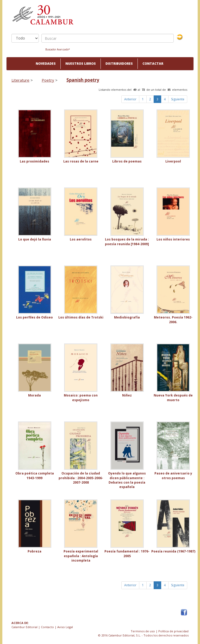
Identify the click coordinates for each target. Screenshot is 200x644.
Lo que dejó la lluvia (35, 239)
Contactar (153, 64)
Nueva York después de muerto (173, 398)
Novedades (46, 64)
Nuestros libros (81, 64)
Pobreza (35, 551)
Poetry (48, 80)
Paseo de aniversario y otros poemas (173, 476)
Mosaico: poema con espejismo (81, 398)
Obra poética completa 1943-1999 (35, 476)
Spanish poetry (83, 80)
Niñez (127, 395)
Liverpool (173, 161)
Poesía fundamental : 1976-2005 (127, 554)
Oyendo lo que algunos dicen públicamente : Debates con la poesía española (127, 480)
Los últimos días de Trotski (81, 317)
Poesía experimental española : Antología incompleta (81, 556)
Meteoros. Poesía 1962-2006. (173, 320)
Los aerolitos (81, 239)
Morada (35, 395)
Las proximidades (35, 161)
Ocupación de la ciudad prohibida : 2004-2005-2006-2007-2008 (81, 478)
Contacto (47, 627)
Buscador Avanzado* (58, 49)
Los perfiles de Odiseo (35, 317)
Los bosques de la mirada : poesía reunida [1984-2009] (127, 242)
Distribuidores (119, 64)
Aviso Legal (65, 627)
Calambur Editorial (24, 627)
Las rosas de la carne (81, 161)
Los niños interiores (173, 239)
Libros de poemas (127, 161)
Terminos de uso (143, 631)
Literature (20, 80)
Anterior (130, 99)
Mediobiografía (127, 317)
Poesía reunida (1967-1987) (173, 551)
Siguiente (178, 99)
